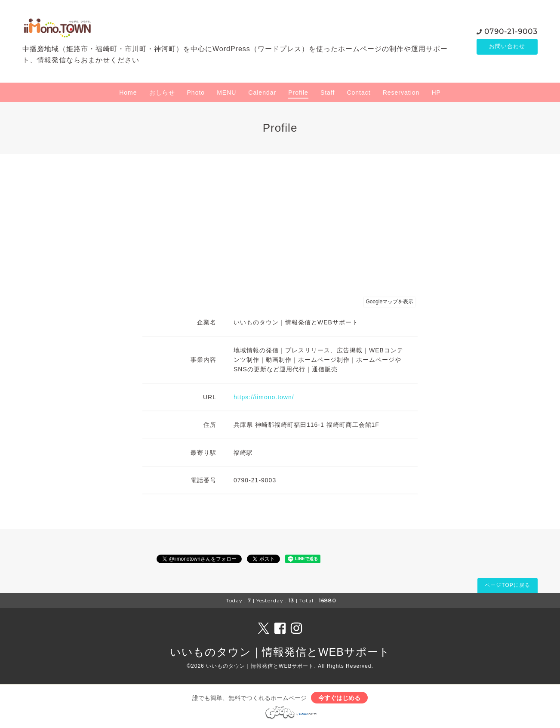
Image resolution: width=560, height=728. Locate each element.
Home (128, 93)
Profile (298, 93)
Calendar (262, 93)
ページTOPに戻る (507, 585)
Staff (328, 93)
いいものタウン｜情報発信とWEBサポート (280, 652)
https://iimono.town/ (264, 397)
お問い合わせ (507, 46)
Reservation (401, 93)
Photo (196, 93)
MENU (226, 93)
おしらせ (162, 93)
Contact (358, 93)
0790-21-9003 (511, 31)
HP (436, 93)
